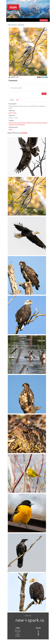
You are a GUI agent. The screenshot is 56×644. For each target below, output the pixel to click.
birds (24, 123)
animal (38, 123)
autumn (21, 123)
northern (11, 123)
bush (19, 125)
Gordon (24, 133)
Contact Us (18, 635)
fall (18, 123)
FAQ (18, 633)
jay (41, 123)
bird (31, 123)
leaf (43, 123)
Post (44, 94)
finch (16, 125)
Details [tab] (12, 100)
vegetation (11, 125)
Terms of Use (18, 630)
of (33, 123)
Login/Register (44, 20)
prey (35, 123)
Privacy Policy (18, 632)
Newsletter (18, 636)
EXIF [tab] (18, 100)
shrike (15, 123)
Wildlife (11, 130)
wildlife (28, 123)
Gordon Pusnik (12, 113)
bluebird (22, 125)
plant (46, 123)
